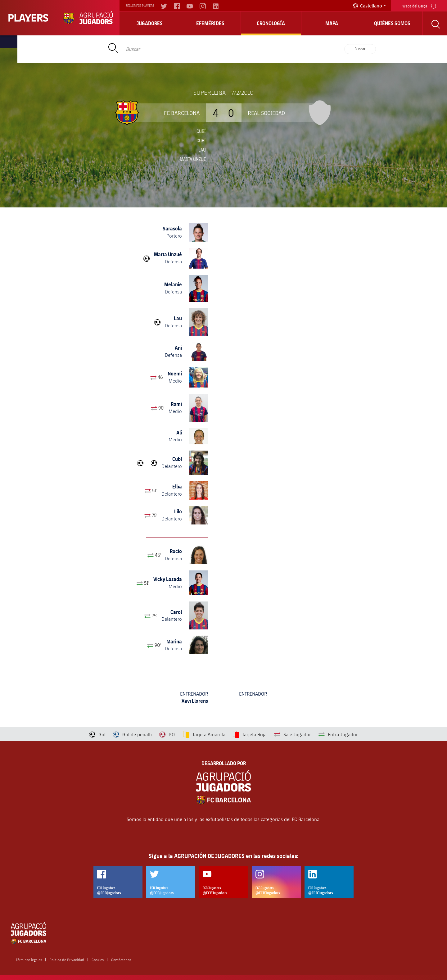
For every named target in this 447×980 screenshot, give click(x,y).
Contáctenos (121, 960)
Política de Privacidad (67, 960)
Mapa (332, 23)
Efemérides (210, 23)
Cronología (271, 23)
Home (88, 42)
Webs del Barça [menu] (419, 5)
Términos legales (29, 960)
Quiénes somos (392, 23)
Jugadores (150, 23)
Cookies (98, 960)
